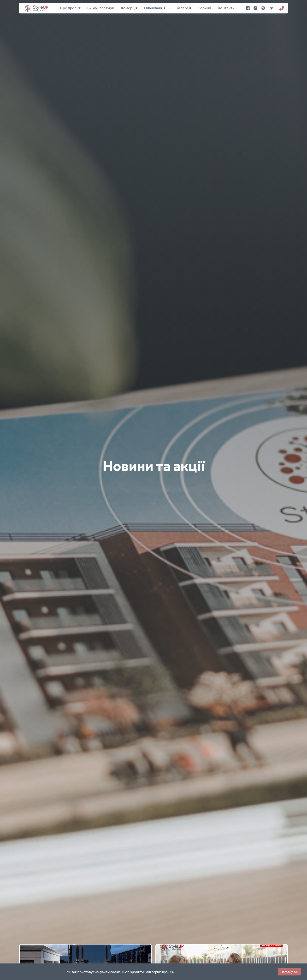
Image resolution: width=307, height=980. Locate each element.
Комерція (129, 8)
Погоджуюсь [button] (289, 972)
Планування (155, 8)
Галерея (184, 8)
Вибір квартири (101, 8)
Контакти (226, 8)
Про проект (70, 8)
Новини (204, 8)
